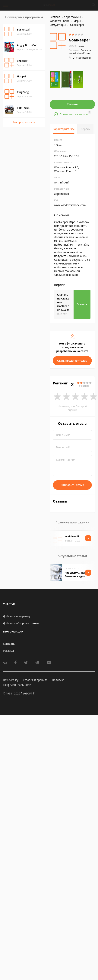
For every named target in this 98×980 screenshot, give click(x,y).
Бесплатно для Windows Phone (81, 52)
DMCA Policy (11, 680)
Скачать (72, 104)
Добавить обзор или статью (21, 623)
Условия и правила (35, 680)
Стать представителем (72, 361)
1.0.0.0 (76, 46)
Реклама (8, 651)
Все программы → (24, 122)
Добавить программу (17, 616)
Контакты (9, 644)
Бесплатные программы (65, 17)
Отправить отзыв (72, 485)
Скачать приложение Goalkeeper (63, 302)
